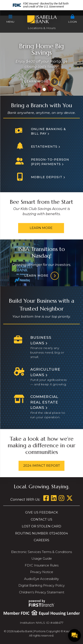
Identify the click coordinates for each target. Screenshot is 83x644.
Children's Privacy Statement (42, 592)
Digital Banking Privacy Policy (41, 585)
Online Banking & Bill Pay (49, 131)
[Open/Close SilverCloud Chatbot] (74, 635)
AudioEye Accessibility (41, 579)
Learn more (36, 81)
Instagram (61, 498)
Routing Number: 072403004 (41, 533)
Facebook (46, 498)
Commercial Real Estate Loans (44, 402)
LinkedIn (54, 498)
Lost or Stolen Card (41, 526)
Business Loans (41, 340)
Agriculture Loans (45, 372)
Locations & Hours (42, 28)
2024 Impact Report (42, 466)
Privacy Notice (42, 572)
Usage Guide (42, 558)
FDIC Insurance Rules (42, 565)
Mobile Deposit (47, 177)
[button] (10, 19)
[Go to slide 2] (44, 89)
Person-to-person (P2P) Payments (50, 162)
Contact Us (41, 519)
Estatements (44, 147)
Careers (41, 540)
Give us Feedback (42, 512)
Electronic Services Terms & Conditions (41, 552)
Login (73, 19)
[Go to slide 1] (39, 89)
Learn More (41, 228)
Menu (10, 19)
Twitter (70, 498)
